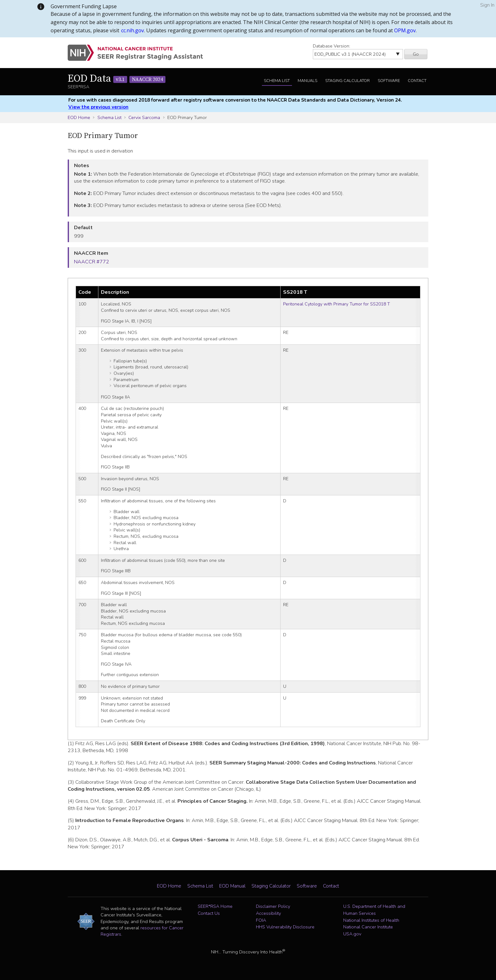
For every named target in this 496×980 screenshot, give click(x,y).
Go (416, 54)
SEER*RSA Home (215, 906)
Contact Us (209, 913)
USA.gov (352, 934)
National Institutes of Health (371, 920)
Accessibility (268, 913)
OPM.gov (405, 30)
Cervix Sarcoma (144, 117)
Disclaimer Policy (273, 906)
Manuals (307, 81)
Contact (417, 81)
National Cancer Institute (368, 927)
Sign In (487, 5)
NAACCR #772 (92, 262)
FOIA (261, 920)
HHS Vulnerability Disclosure (285, 927)
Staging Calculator (347, 81)
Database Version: (332, 46)
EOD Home (79, 117)
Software (389, 81)
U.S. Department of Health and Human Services (374, 910)
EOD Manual (232, 886)
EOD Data (117, 79)
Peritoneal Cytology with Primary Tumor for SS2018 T (337, 304)
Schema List (277, 81)
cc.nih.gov (133, 30)
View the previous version (98, 107)
